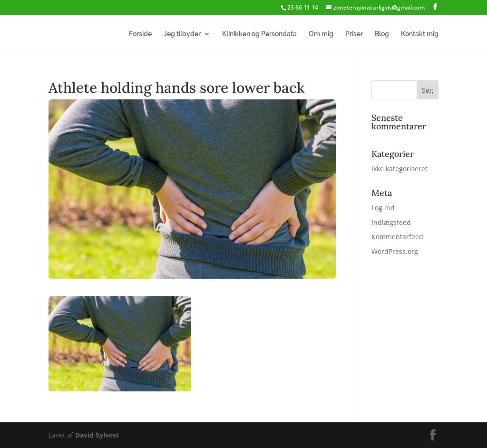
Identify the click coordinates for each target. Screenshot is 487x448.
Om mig (321, 34)
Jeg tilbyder (182, 34)
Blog (382, 34)
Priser (354, 34)
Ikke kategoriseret (399, 169)
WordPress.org (395, 251)
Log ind (383, 208)
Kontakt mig (420, 34)
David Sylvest (97, 435)
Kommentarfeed (397, 237)
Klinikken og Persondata (259, 34)
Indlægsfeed (391, 222)
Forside (140, 34)
